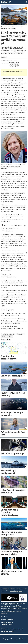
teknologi (20, 334)
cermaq (10, 336)
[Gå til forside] (6, 2)
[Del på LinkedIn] (15, 66)
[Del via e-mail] (17, 66)
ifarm (3, 336)
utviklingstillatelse (8, 334)
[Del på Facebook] (10, 66)
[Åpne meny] (26, 2)
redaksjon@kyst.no (16, 591)
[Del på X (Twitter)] (13, 66)
